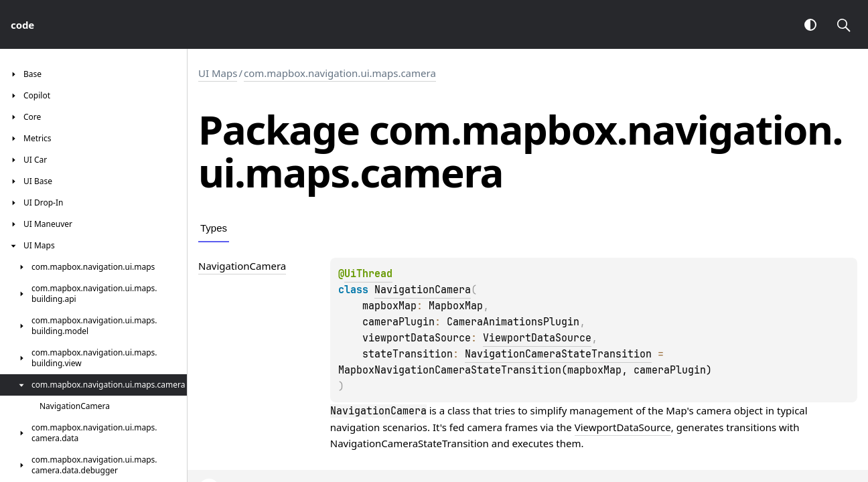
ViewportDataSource (537, 338)
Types (214, 228)
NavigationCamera (423, 290)
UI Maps (218, 73)
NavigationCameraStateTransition (558, 354)
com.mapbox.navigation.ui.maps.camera (340, 73)
